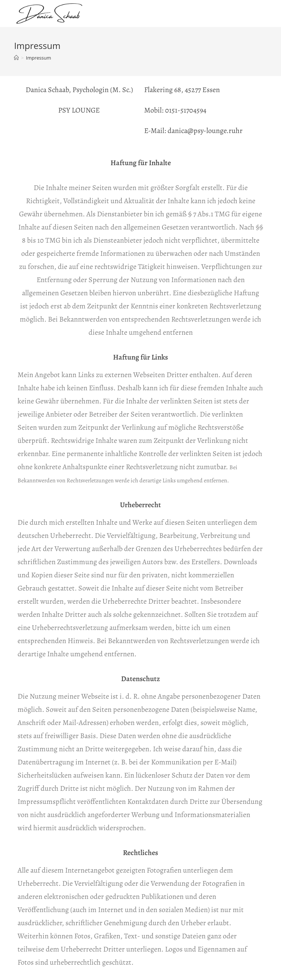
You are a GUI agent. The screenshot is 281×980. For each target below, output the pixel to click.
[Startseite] (16, 58)
